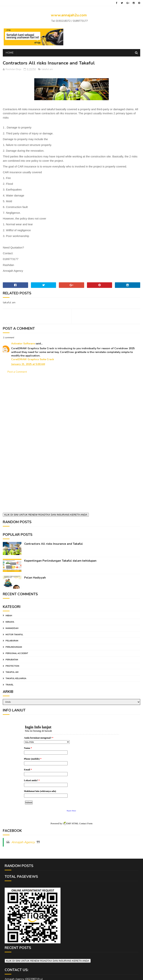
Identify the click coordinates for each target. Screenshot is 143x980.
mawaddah (12, 628)
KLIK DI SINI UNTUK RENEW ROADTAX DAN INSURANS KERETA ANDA (46, 515)
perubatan (12, 660)
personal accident (17, 653)
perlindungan (14, 647)
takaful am (47, 69)
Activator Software (23, 344)
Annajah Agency (23, 841)
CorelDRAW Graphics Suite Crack (33, 359)
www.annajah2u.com (69, 15)
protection (12, 666)
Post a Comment (17, 372)
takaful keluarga (16, 678)
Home (10, 53)
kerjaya (10, 622)
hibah (9, 616)
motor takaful (14, 635)
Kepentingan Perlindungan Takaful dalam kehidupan (60, 561)
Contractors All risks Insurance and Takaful (54, 544)
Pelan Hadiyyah (35, 578)
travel (9, 685)
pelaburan (12, 641)
